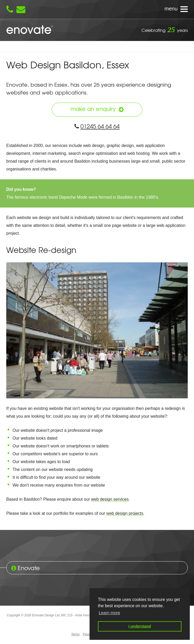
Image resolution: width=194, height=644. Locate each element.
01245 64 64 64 (97, 126)
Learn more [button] (109, 613)
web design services (110, 500)
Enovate (30, 30)
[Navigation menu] (97, 9)
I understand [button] (140, 626)
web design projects (125, 514)
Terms (75, 635)
